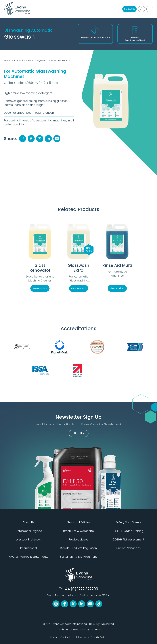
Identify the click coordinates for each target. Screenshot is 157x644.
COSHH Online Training (128, 531)
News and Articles (78, 522)
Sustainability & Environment (78, 557)
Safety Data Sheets (128, 522)
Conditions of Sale (67, 630)
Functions (17, 60)
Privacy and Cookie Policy (91, 637)
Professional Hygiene (34, 60)
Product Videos (78, 540)
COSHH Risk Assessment (128, 540)
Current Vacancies (128, 548)
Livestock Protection (29, 540)
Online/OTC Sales (91, 630)
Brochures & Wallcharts (78, 531)
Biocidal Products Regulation (78, 548)
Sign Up (79, 433)
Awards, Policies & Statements (29, 557)
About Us (28, 522)
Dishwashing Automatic (59, 60)
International (28, 548)
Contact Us (129, 9)
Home (7, 60)
